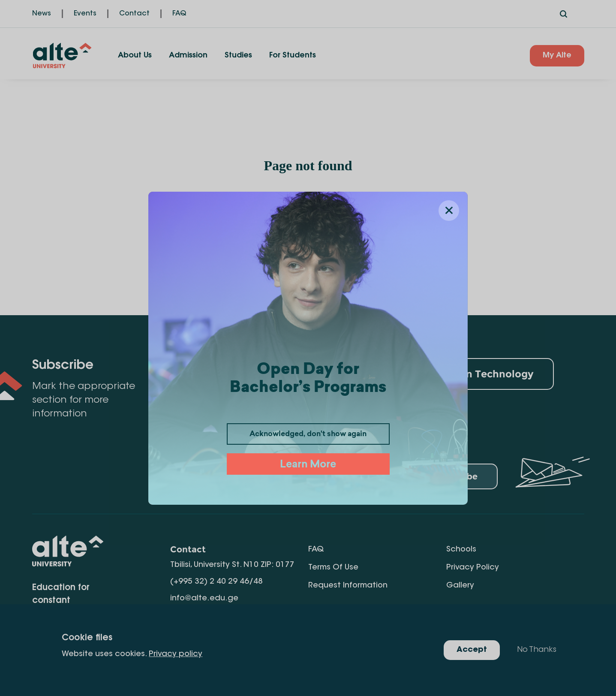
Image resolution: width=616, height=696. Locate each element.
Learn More (308, 465)
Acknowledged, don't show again (308, 434)
